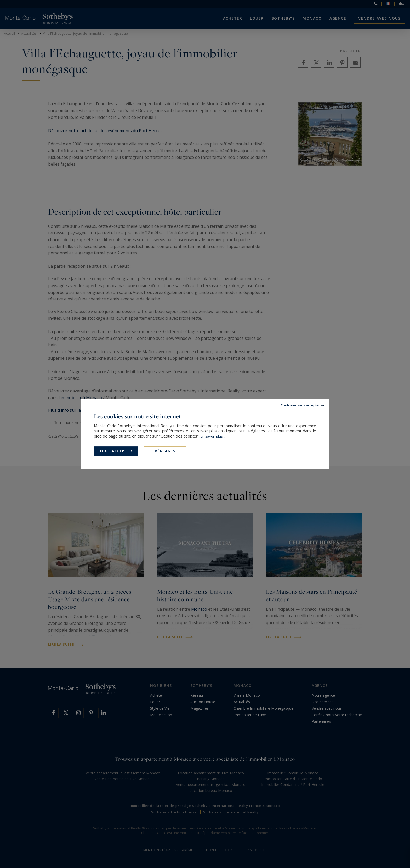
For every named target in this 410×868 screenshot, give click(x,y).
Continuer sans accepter (300, 405)
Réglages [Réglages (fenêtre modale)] (165, 451)
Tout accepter (116, 451)
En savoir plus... (213, 436)
